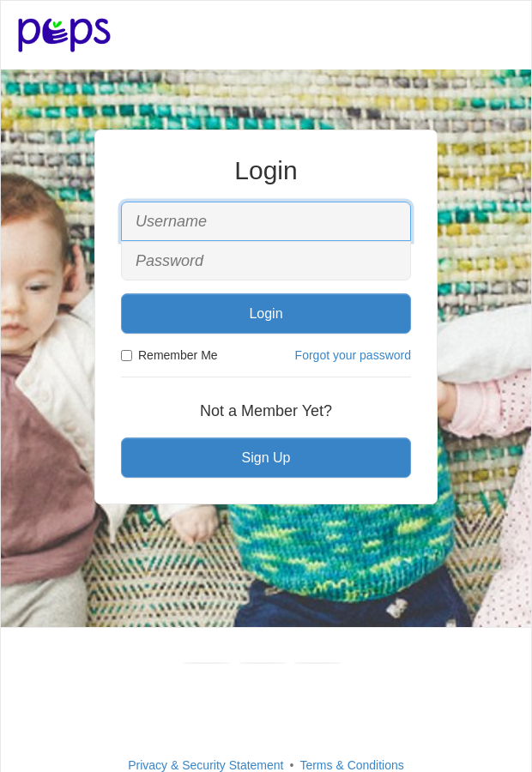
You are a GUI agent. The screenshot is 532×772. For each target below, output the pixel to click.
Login (266, 314)
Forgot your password (353, 355)
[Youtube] (263, 663)
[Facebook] (207, 663)
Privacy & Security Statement (206, 765)
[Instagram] (317, 663)
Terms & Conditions (351, 765)
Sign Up (266, 458)
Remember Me (169, 355)
